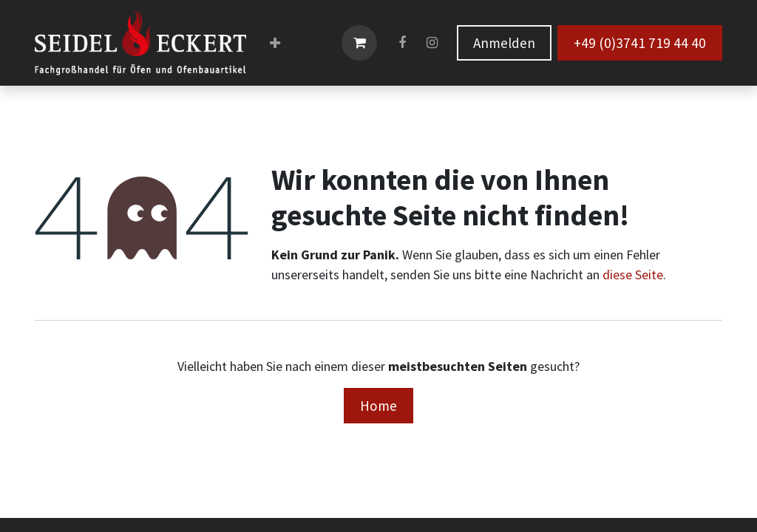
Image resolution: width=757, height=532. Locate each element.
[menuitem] (275, 43)
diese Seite (633, 274)
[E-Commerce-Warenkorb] (359, 43)
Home (378, 406)
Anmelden (504, 43)
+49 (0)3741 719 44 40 (640, 43)
